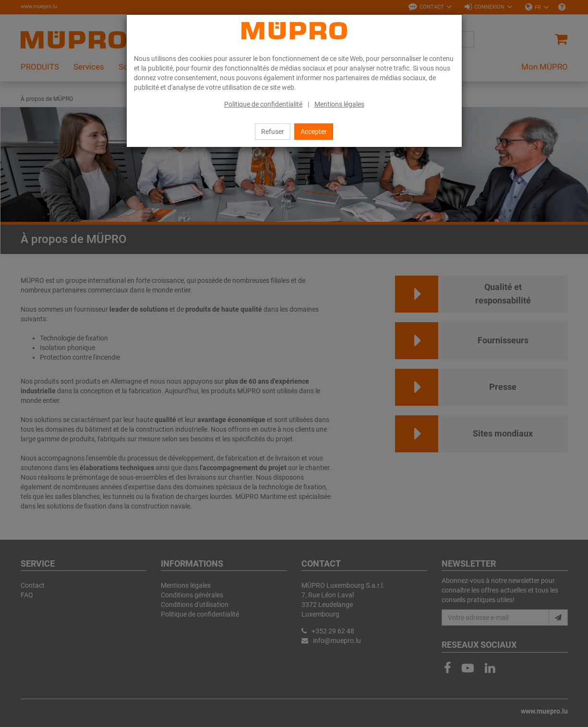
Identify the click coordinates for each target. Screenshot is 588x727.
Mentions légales (339, 104)
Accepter (314, 132)
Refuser (273, 132)
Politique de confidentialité (263, 104)
